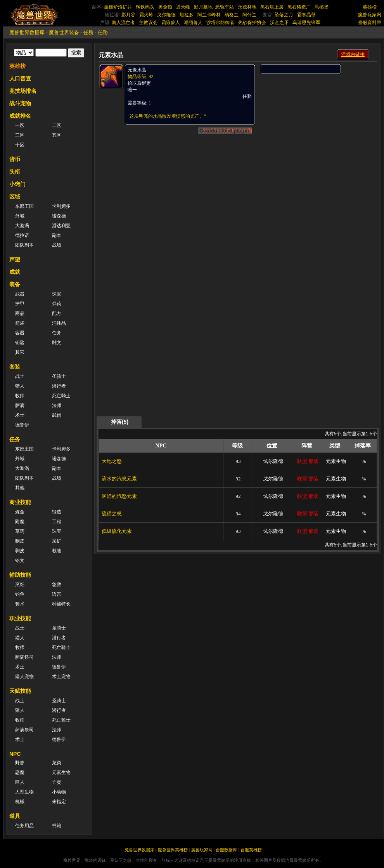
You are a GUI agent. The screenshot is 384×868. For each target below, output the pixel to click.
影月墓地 (203, 7)
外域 (20, 216)
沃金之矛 (279, 23)
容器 (20, 333)
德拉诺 (22, 235)
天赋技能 (20, 691)
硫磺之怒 (112, 514)
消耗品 (59, 323)
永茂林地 (247, 7)
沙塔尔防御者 (220, 23)
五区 (57, 135)
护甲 (20, 304)
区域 (15, 197)
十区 (20, 145)
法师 (57, 405)
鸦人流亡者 (123, 23)
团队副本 (24, 245)
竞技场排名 (23, 91)
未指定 (59, 802)
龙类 (57, 763)
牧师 (20, 396)
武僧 (57, 415)
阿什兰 (249, 15)
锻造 (57, 512)
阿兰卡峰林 (209, 15)
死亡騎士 (61, 396)
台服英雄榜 (251, 850)
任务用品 (24, 826)
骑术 (20, 604)
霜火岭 (146, 15)
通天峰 (183, 7)
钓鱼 (20, 594)
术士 (20, 415)
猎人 (20, 386)
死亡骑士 (61, 647)
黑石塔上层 (272, 7)
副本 (57, 235)
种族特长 (61, 604)
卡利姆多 (61, 206)
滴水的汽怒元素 (119, 479)
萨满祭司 (24, 657)
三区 (20, 135)
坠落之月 (284, 15)
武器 (20, 294)
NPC (15, 754)
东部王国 (24, 206)
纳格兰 (232, 15)
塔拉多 (187, 15)
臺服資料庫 (370, 23)
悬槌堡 (322, 7)
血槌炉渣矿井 (118, 7)
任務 (88, 32)
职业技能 (20, 618)
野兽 (20, 763)
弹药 (57, 304)
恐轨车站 (225, 7)
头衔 (15, 172)
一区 (20, 125)
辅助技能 (20, 575)
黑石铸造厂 (299, 7)
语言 (57, 594)
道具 (15, 816)
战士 (20, 376)
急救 (57, 584)
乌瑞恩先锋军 (306, 23)
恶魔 (20, 772)
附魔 (20, 522)
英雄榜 (370, 7)
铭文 (20, 560)
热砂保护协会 (252, 23)
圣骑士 (59, 376)
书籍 (57, 826)
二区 (57, 125)
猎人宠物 (24, 677)
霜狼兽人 (171, 23)
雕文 (57, 343)
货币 (15, 159)
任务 (57, 333)
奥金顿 (165, 7)
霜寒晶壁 (306, 15)
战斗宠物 (20, 103)
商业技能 (20, 502)
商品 (20, 313)
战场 (57, 245)
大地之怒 (112, 461)
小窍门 (17, 184)
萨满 (20, 405)
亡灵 (57, 782)
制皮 (20, 541)
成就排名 (20, 116)
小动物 (59, 792)
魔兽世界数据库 (27, 32)
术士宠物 (61, 677)
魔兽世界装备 (64, 32)
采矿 (57, 541)
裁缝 (57, 551)
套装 (15, 367)
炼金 (20, 512)
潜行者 (59, 386)
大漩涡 (22, 226)
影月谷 (128, 15)
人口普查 (20, 78)
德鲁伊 (22, 425)
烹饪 (20, 584)
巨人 (20, 782)
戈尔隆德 (166, 15)
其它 (20, 352)
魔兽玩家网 (370, 15)
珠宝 (57, 294)
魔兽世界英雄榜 (173, 850)
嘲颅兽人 (193, 23)
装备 (15, 284)
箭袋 (20, 323)
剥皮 (20, 551)
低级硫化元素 (117, 531)
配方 (57, 313)
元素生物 (61, 772)
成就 (15, 272)
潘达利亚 (61, 226)
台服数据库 (226, 850)
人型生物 (24, 792)
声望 (15, 259)
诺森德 (59, 216)
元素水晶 (137, 70)
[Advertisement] (301, 191)
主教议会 (148, 23)
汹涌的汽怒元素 (119, 496)
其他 (20, 488)
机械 (20, 802)
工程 (57, 522)
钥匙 (20, 343)
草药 (20, 531)
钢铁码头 (145, 7)
